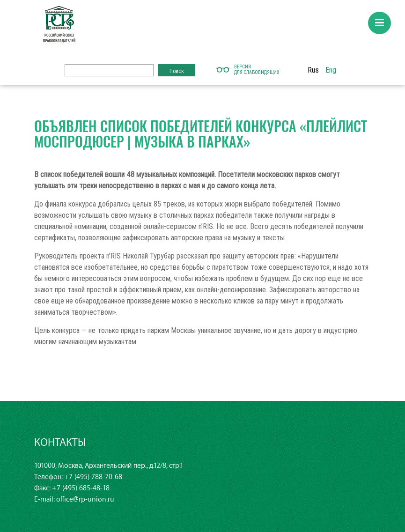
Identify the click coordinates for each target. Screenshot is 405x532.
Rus (313, 70)
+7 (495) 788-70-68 (93, 477)
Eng (331, 70)
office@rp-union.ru (85, 499)
